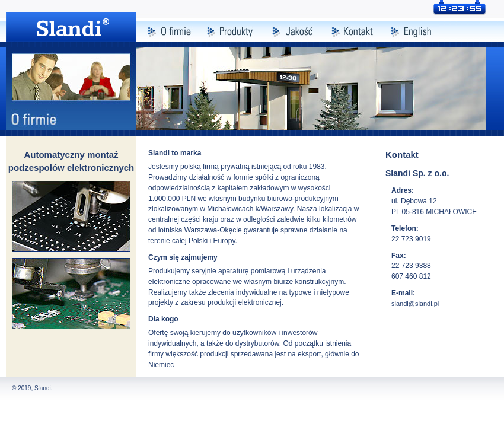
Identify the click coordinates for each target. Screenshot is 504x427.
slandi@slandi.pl (415, 304)
